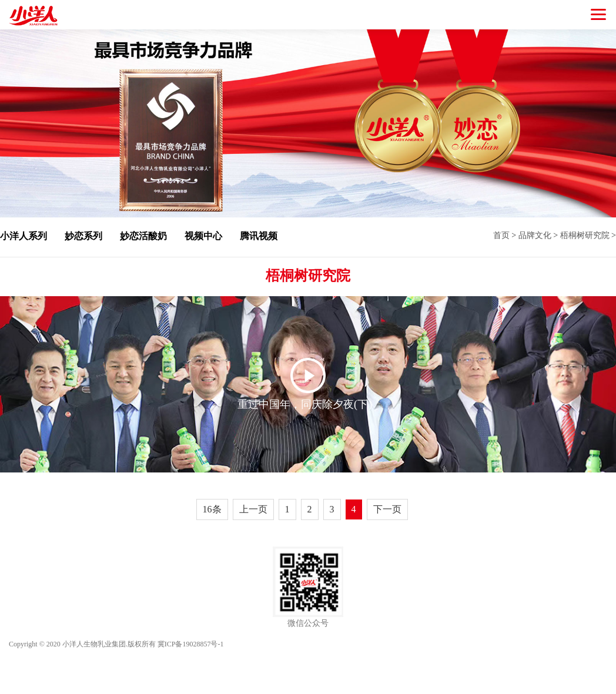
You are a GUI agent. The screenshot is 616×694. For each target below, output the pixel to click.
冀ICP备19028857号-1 (191, 644)
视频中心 (203, 236)
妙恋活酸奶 (143, 236)
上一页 (253, 509)
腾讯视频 (259, 236)
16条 (212, 509)
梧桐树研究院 (585, 235)
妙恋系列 (83, 236)
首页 (501, 235)
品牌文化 (535, 235)
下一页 (387, 509)
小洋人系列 (24, 236)
